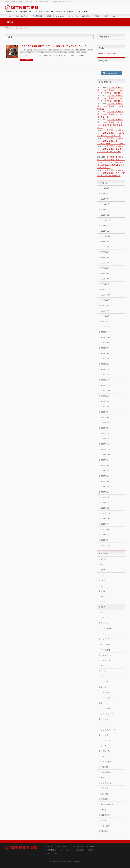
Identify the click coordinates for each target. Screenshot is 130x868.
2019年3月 (105, 364)
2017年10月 (106, 455)
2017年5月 (105, 481)
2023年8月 (105, 226)
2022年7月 (105, 247)
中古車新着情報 (79, 847)
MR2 (103, 596)
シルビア (104, 676)
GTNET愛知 (62, 862)
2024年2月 (105, 204)
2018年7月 (105, 407)
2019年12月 (106, 332)
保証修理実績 (106, 772)
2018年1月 (105, 439)
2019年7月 (105, 348)
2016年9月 (105, 524)
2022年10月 (106, 236)
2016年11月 (106, 513)
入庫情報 (104, 788)
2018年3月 (105, 428)
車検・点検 (105, 826)
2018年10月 (106, 391)
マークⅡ (104, 735)
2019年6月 (105, 353)
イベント (104, 634)
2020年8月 (105, 300)
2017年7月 (105, 471)
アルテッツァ (58, 50)
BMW (103, 570)
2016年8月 (105, 529)
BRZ (39, 50)
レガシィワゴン (51, 52)
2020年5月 (105, 306)
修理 (78, 52)
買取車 (104, 820)
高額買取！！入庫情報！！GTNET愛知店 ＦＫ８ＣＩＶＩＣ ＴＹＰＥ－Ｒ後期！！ (111, 98)
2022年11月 (106, 231)
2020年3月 (105, 316)
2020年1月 (105, 327)
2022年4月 (105, 263)
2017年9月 (105, 460)
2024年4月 (105, 194)
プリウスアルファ (108, 730)
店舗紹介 (91, 850)
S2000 (103, 612)
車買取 (92, 847)
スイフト (104, 687)
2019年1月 (105, 375)
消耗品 (84, 52)
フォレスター (106, 719)
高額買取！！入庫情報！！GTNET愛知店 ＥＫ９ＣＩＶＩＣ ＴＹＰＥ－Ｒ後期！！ (111, 90)
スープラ (104, 682)
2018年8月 (105, 401)
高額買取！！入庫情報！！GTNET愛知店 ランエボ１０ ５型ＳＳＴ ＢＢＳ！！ (111, 133)
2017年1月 (105, 503)
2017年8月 (105, 465)
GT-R (103, 586)
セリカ (104, 703)
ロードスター (62, 52)
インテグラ (105, 639)
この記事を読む (27, 60)
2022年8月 (105, 241)
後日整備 (104, 794)
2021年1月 (105, 284)
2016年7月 (105, 535)
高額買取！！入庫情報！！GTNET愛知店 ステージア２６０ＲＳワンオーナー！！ (111, 173)
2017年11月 (106, 449)
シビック (104, 671)
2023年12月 (106, 215)
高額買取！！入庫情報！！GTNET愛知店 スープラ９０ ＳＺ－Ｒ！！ (111, 114)
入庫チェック (106, 783)
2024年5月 (105, 188)
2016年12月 (106, 508)
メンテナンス (30, 52)
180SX (104, 559)
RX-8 (50, 50)
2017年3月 (105, 492)
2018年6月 (105, 412)
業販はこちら (52, 853)
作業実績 (72, 52)
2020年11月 (106, 290)
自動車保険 (79, 850)
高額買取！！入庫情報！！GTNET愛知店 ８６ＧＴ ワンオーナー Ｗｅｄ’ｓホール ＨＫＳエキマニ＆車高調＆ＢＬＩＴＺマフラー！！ (111, 162)
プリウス (104, 724)
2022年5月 (105, 257)
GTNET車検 (52, 850)
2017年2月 (105, 497)
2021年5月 (105, 273)
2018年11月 (106, 385)
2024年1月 (105, 210)
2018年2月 (105, 433)
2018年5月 (105, 417)
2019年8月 (105, 343)
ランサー (104, 746)
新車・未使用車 (63, 847)
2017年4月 (105, 487)
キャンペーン (106, 655)
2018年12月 (106, 380)
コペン (104, 666)
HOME (50, 847)
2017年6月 (105, 476)
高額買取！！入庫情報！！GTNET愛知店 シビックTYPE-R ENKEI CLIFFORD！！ (111, 141)
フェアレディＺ (107, 714)
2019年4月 (105, 359)
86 (35, 50)
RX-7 (103, 602)
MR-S (103, 591)
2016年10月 (106, 519)
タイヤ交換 (105, 708)
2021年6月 (105, 268)
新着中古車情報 (107, 804)
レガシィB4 (40, 52)
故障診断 (104, 799)
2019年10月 (106, 337)
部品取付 (104, 831)
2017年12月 (106, 444)
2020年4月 (105, 311)
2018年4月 (105, 423)
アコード (104, 618)
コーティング (106, 660)
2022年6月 (105, 252)
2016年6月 (105, 540)
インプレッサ (106, 644)
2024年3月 (105, 199)
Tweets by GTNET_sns (107, 53)
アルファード (69, 50)
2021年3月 (105, 279)
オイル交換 (105, 650)
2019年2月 (105, 369)
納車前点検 (105, 815)
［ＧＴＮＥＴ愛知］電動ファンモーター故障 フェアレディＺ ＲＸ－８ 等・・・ (59, 46)
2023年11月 (106, 220)
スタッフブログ (80, 50)
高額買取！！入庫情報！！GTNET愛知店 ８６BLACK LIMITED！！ (111, 106)
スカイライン (106, 692)
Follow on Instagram (112, 73)
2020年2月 (105, 322)
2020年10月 (106, 295)
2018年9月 (105, 396)
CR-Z (45, 50)
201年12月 (105, 545)
